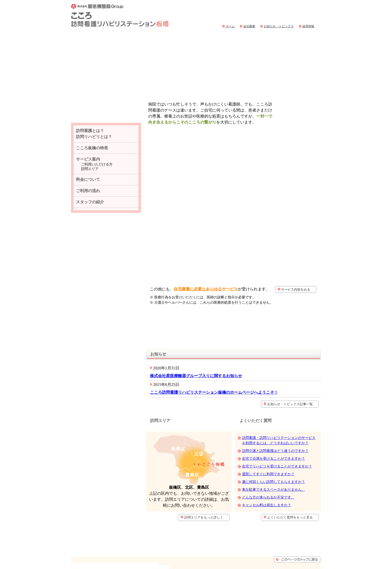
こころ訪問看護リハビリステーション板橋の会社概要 (106, 289)
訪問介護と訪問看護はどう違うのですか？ (275, 403)
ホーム (230, 26)
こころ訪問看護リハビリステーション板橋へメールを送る (106, 363)
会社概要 (249, 26)
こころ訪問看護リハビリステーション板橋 (120, 15)
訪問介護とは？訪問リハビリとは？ (279, 513)
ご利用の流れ (264, 37)
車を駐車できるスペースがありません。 (273, 441)
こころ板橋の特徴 (159, 37)
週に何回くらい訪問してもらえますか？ (273, 434)
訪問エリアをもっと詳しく (206, 469)
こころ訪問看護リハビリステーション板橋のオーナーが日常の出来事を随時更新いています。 (106, 259)
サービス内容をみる (296, 244)
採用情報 (308, 26)
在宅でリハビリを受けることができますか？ (277, 418)
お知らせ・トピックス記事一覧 (292, 351)
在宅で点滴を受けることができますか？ (273, 410)
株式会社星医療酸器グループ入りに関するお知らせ (194, 322)
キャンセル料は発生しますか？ (266, 457)
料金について (231, 37)
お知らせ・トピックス (279, 26)
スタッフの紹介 (90, 230)
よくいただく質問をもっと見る (292, 469)
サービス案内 (197, 37)
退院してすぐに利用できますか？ (268, 426)
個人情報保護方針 (265, 543)
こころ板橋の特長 (92, 176)
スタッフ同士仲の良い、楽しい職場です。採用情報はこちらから (106, 128)
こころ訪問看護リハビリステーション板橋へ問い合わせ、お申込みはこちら (304, 11)
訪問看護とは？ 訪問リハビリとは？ (94, 162)
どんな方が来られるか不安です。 (268, 449)
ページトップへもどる (297, 501)
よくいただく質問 (301, 37)
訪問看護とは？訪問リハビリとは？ (105, 37)
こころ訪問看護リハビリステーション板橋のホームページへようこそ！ (212, 339)
